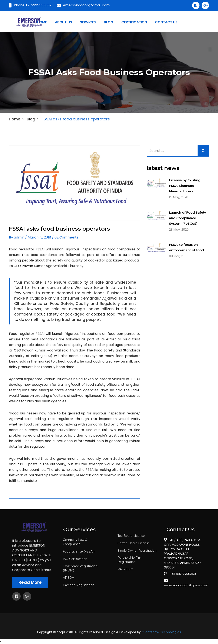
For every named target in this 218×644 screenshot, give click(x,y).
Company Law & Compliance (75, 542)
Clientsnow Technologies (161, 632)
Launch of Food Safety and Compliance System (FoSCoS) (188, 218)
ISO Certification (75, 559)
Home (42, 22)
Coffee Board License (134, 543)
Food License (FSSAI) (79, 551)
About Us (63, 22)
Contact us (166, 22)
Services (88, 22)
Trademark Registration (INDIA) (80, 568)
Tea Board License (131, 536)
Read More (30, 582)
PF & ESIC (125, 569)
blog (109, 22)
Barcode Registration (79, 585)
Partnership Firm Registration (130, 560)
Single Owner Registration (137, 551)
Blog (31, 119)
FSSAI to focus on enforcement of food (186, 247)
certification (134, 22)
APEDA (68, 578)
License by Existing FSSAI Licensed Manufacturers (185, 186)
